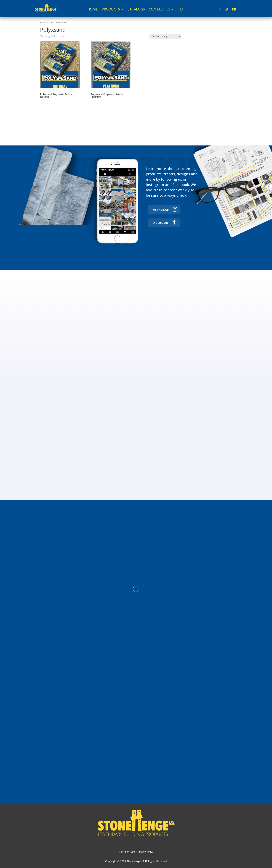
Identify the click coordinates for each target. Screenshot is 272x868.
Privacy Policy (145, 852)
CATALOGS (136, 10)
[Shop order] (165, 36)
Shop (51, 22)
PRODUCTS (111, 10)
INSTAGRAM (161, 210)
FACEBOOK (160, 223)
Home (43, 22)
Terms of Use (127, 852)
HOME (93, 10)
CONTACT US (160, 10)
